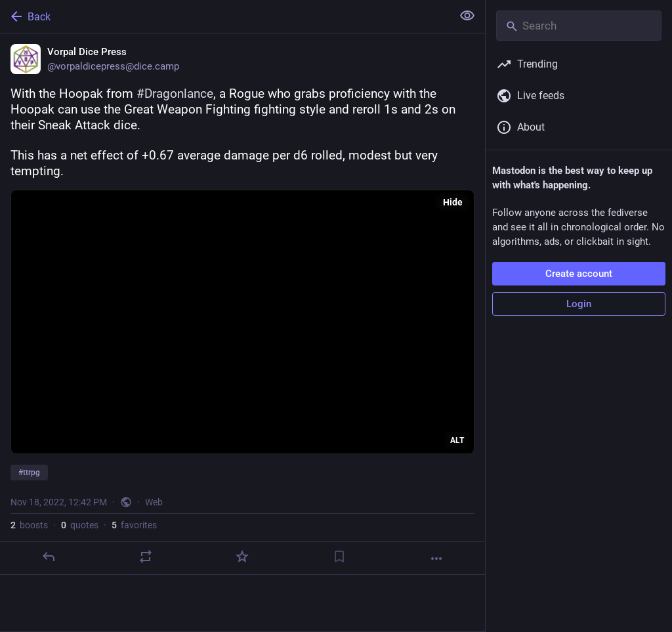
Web (154, 502)
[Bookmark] (339, 557)
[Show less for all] (467, 16)
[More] (436, 558)
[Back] (225, 16)
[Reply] (49, 557)
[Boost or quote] (146, 557)
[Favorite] (242, 557)
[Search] (579, 26)
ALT (457, 440)
